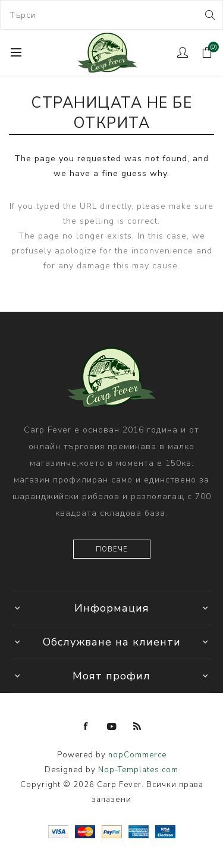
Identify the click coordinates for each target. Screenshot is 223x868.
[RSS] (137, 726)
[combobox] (111, 15)
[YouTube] (112, 726)
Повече (112, 549)
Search (209, 15)
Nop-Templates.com (138, 770)
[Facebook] (86, 726)
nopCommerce (137, 755)
